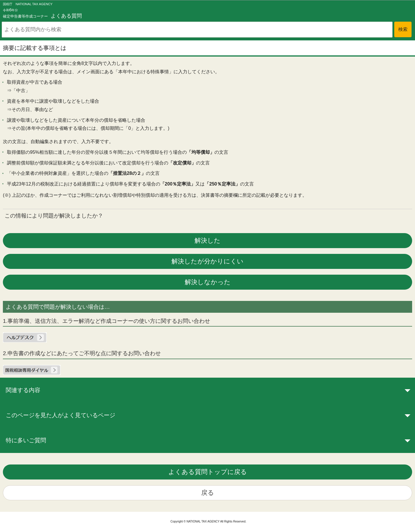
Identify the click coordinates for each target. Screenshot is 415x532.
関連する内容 (23, 390)
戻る (208, 493)
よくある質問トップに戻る (208, 472)
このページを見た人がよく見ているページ (61, 415)
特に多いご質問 (26, 440)
